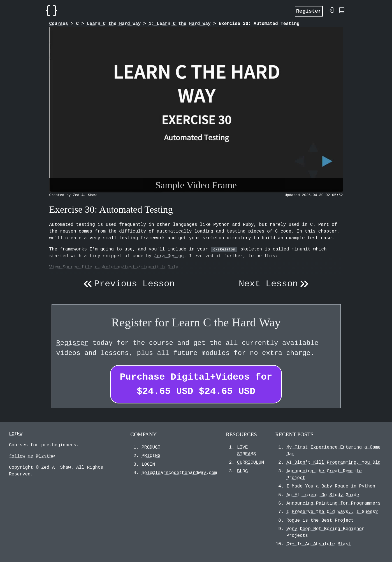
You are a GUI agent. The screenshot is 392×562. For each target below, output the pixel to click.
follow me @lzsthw (32, 456)
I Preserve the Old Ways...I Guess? (332, 512)
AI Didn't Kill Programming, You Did (333, 463)
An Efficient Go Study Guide (323, 495)
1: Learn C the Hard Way (180, 24)
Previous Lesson (128, 284)
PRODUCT (151, 447)
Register (309, 11)
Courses (59, 24)
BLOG (242, 471)
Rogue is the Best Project (320, 521)
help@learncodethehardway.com (179, 473)
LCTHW (16, 434)
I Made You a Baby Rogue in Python (331, 486)
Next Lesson (275, 284)
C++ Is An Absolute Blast (319, 544)
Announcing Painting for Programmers (333, 503)
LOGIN (148, 465)
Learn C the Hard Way (114, 24)
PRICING (151, 456)
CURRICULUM (250, 463)
